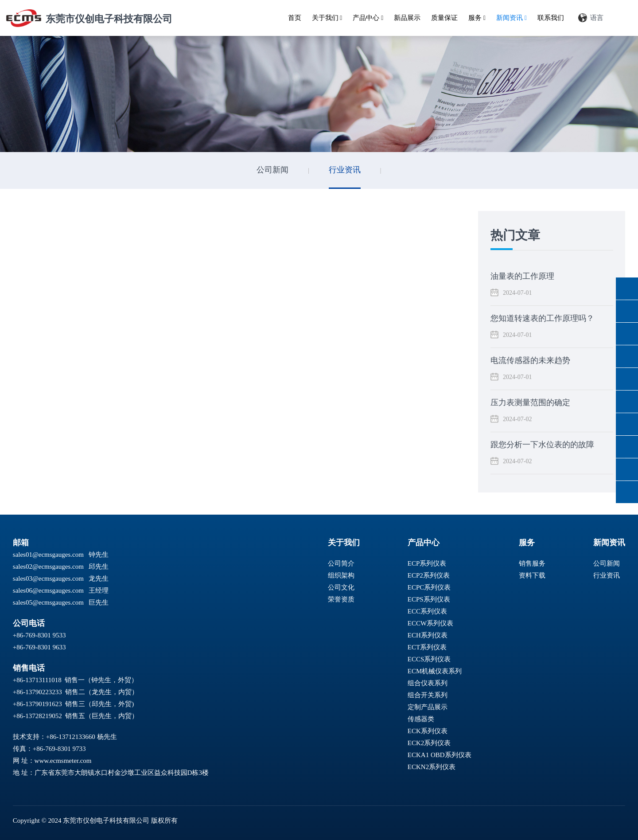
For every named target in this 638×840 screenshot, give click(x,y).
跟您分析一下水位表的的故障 (542, 445)
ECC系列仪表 (427, 611)
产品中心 (368, 18)
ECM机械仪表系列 (435, 671)
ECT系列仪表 (427, 647)
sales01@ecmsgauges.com (48, 555)
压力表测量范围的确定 (530, 402)
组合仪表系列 (428, 683)
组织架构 (341, 575)
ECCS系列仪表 (429, 659)
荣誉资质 (341, 599)
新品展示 (407, 18)
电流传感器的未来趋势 (530, 360)
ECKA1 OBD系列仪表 (440, 755)
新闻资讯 (512, 18)
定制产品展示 (428, 707)
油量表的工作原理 (522, 276)
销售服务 (532, 563)
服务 (477, 18)
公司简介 (341, 563)
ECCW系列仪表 (430, 623)
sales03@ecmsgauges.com (48, 578)
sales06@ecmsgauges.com (48, 590)
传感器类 (421, 719)
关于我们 (327, 18)
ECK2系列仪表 (429, 743)
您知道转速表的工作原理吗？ (542, 318)
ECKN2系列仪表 (432, 767)
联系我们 (551, 18)
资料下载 (532, 575)
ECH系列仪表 (428, 635)
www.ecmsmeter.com (63, 761)
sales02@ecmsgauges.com (48, 567)
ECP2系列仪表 (429, 575)
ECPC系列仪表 (429, 587)
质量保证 (444, 18)
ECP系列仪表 (427, 563)
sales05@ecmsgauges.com (48, 602)
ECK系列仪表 (428, 731)
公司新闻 (272, 170)
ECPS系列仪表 (429, 599)
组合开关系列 (428, 695)
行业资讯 (345, 170)
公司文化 (341, 587)
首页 (295, 18)
